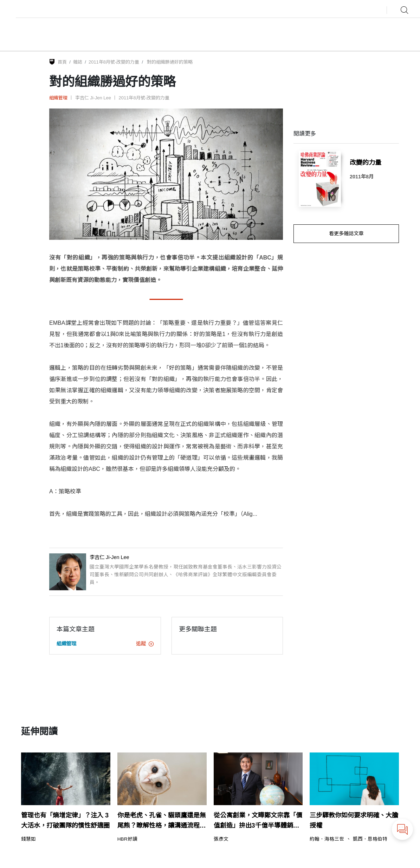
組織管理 (58, 98)
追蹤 (145, 644)
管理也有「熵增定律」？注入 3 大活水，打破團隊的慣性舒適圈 (65, 820)
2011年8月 (362, 177)
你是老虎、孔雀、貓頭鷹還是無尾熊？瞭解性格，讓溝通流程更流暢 (162, 821)
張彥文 (221, 839)
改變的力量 (366, 163)
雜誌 (78, 62)
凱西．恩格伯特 (370, 839)
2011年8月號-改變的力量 (114, 62)
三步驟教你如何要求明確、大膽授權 (354, 820)
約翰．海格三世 (327, 839)
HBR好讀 (127, 839)
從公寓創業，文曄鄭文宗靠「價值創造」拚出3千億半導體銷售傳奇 (258, 821)
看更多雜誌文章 (346, 234)
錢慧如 (28, 839)
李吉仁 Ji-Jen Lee (93, 98)
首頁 (62, 62)
